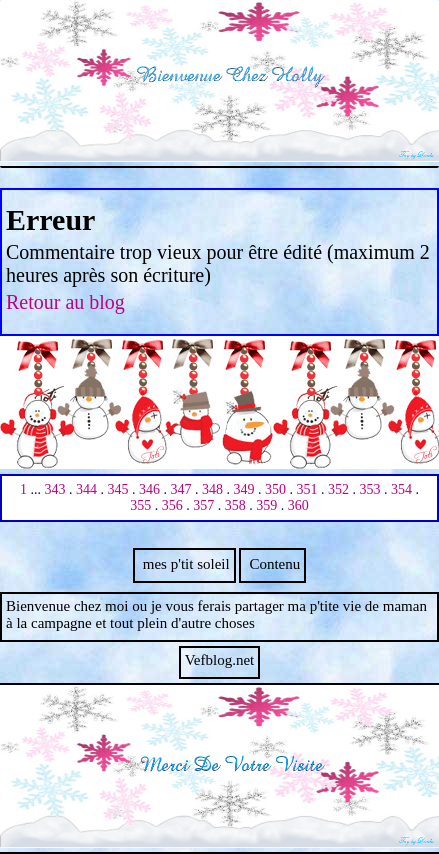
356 (172, 505)
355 (140, 505)
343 (55, 489)
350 (275, 489)
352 (338, 489)
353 (370, 489)
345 (118, 489)
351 (307, 489)
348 (212, 489)
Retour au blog (65, 302)
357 (203, 505)
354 (401, 489)
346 (149, 489)
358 (235, 505)
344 (86, 489)
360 (298, 505)
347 (181, 489)
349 (244, 489)
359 (266, 505)
